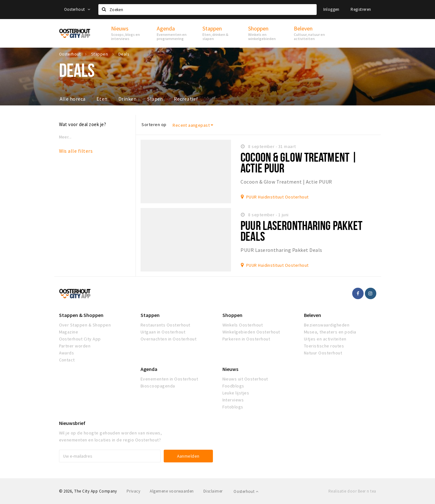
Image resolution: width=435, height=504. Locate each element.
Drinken (127, 99)
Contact (67, 360)
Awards (67, 353)
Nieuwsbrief (72, 423)
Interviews (233, 400)
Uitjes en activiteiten (325, 339)
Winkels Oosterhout (243, 325)
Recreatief (186, 99)
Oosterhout (77, 9)
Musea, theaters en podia (330, 332)
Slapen (155, 99)
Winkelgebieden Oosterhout (251, 332)
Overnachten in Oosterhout (168, 339)
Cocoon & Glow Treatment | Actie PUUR (299, 162)
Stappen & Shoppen (81, 315)
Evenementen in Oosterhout (169, 379)
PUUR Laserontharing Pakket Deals (301, 231)
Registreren (361, 9)
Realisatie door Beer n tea (352, 491)
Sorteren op (154, 124)
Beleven (313, 315)
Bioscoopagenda (158, 386)
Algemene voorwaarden (172, 491)
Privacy (133, 491)
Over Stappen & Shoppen (85, 325)
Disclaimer (213, 491)
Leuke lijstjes (236, 393)
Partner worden (75, 346)
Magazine (69, 332)
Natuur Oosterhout (323, 353)
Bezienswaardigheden (327, 325)
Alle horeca (73, 99)
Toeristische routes (324, 346)
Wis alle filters (76, 151)
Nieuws (230, 369)
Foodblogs (233, 386)
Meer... (65, 137)
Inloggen (331, 9)
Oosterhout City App (80, 339)
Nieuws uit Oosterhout (245, 379)
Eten (102, 99)
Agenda (149, 369)
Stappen (150, 315)
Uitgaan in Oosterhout (163, 332)
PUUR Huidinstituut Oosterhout (277, 197)
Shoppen (232, 315)
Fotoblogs (233, 407)
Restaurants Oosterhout (165, 325)
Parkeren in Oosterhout (246, 339)
